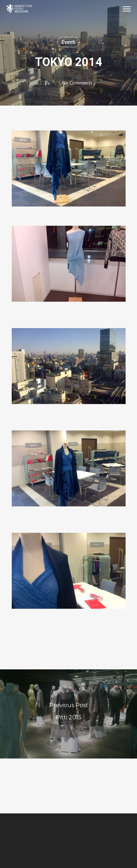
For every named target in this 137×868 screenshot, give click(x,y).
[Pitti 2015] (68, 714)
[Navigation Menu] (127, 9)
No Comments (77, 83)
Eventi (68, 42)
